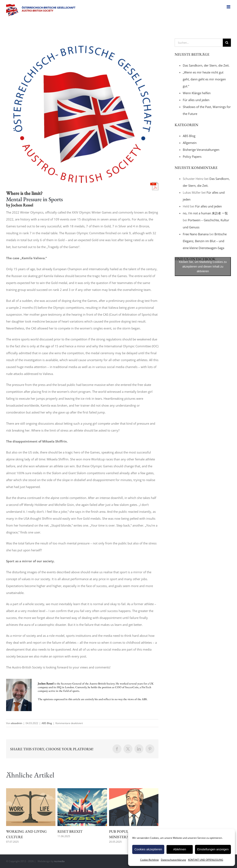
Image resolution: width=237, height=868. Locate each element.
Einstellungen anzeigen (213, 849)
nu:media (59, 861)
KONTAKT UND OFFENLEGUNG (206, 860)
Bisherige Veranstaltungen (201, 150)
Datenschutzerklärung (173, 860)
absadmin (17, 723)
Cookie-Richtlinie (149, 860)
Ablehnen (180, 849)
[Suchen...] (199, 43)
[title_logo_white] (82, 114)
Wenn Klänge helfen (197, 93)
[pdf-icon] (154, 184)
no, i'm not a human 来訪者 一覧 (205, 213)
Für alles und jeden (196, 100)
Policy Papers (192, 157)
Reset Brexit (70, 831)
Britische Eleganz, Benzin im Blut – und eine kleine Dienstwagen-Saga (205, 241)
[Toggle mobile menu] (229, 7)
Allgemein (190, 143)
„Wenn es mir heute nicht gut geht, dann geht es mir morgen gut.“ (204, 79)
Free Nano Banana (196, 234)
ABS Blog (47, 723)
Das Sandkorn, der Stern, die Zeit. (206, 65)
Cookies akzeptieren (148, 849)
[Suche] (227, 43)
